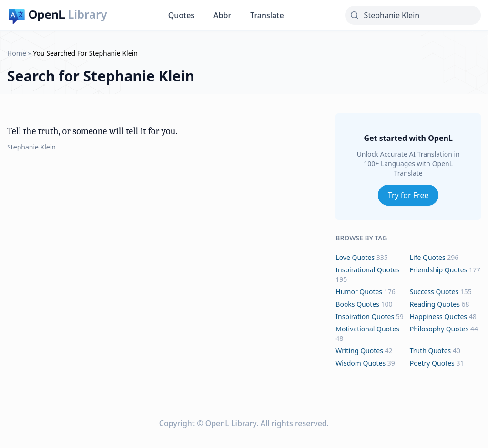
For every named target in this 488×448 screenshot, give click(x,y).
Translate (267, 15)
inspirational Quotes (367, 270)
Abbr (222, 15)
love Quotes (355, 257)
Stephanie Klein (31, 147)
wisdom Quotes (361, 363)
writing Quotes (359, 351)
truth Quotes (431, 351)
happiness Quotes (438, 316)
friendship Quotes (439, 270)
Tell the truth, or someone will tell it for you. (92, 131)
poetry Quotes (432, 363)
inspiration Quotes (365, 316)
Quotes (181, 15)
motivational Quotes (367, 329)
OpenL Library (231, 423)
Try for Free (408, 195)
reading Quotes (435, 304)
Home (17, 53)
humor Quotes (359, 292)
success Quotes (434, 292)
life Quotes (428, 257)
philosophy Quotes (439, 329)
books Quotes (357, 304)
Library (87, 14)
